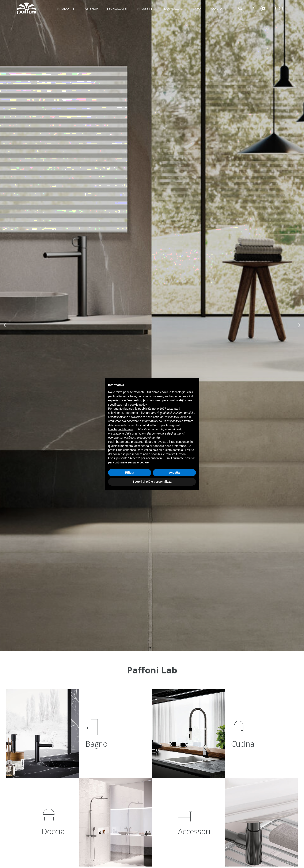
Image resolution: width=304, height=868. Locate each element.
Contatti (220, 8)
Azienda (91, 8)
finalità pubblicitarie (121, 429)
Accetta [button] (174, 473)
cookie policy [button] (138, 405)
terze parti (174, 409)
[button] (150, 648)
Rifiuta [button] (130, 473)
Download (174, 8)
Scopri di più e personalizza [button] (152, 482)
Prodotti (67, 8)
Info (198, 8)
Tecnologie (118, 8)
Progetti (146, 8)
